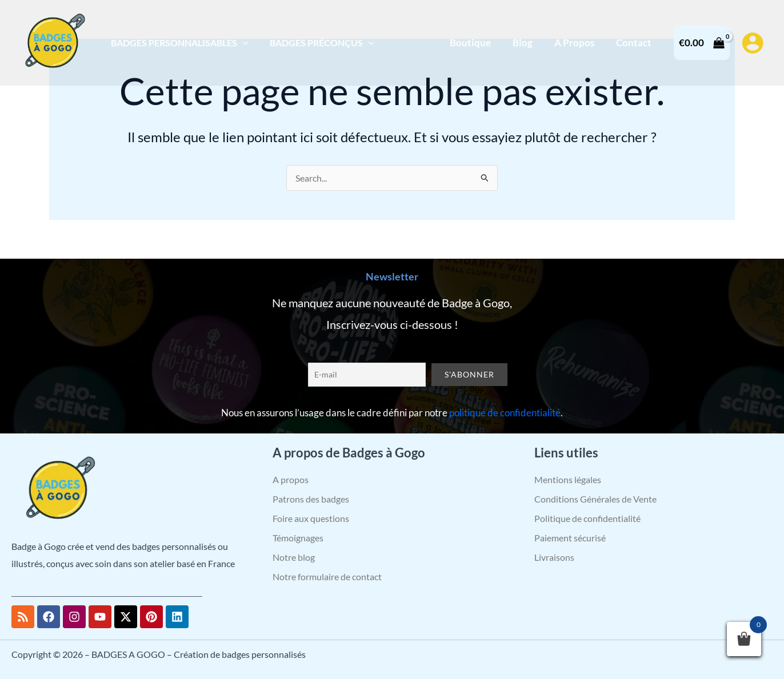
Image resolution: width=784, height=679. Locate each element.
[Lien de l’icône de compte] (753, 43)
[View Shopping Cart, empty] (702, 43)
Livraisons (554, 557)
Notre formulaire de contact (327, 576)
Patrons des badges (311, 499)
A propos (291, 479)
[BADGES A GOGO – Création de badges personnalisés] (54, 41)
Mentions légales (568, 479)
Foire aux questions (311, 518)
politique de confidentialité (505, 413)
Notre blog (294, 557)
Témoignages (298, 538)
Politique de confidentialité (587, 518)
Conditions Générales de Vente (595, 499)
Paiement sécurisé (570, 538)
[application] (241, 43)
